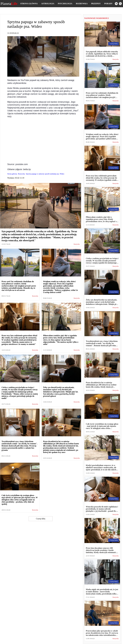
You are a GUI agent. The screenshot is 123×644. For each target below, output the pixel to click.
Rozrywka (82, 4)
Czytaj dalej (41, 519)
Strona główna (29, 4)
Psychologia (65, 4)
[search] (120, 4)
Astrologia (48, 4)
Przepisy (96, 4)
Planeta (9, 4)
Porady (108, 4)
